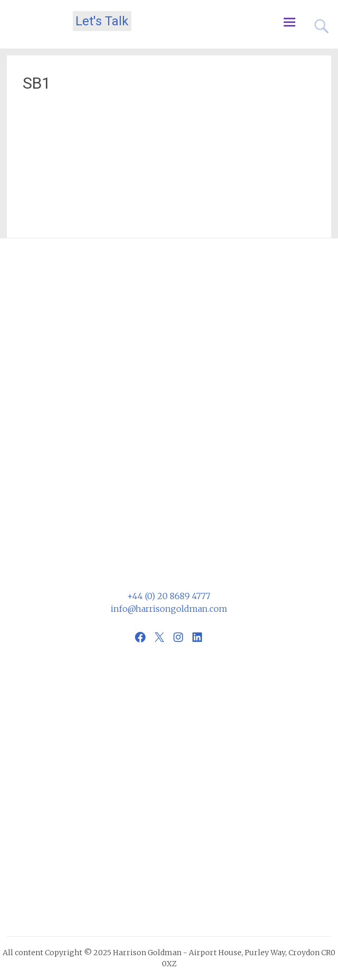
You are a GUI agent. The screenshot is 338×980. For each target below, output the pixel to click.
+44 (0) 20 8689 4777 (169, 596)
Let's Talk (102, 21)
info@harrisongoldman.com (169, 609)
